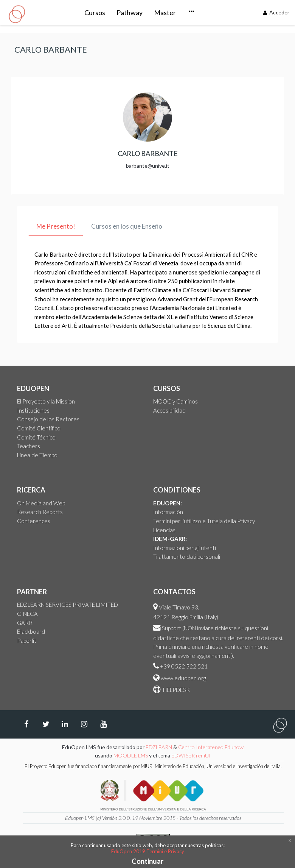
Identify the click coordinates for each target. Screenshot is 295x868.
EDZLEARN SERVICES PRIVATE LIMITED (68, 605)
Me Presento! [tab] (56, 226)
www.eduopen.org (183, 678)
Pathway (97, 12)
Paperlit (27, 640)
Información (168, 512)
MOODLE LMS (131, 755)
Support (172, 628)
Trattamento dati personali (187, 556)
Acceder (276, 12)
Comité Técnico (36, 437)
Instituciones (33, 410)
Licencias (164, 530)
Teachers (29, 446)
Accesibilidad (169, 410)
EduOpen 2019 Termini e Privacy (148, 851)
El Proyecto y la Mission (46, 401)
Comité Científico (39, 428)
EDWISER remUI (192, 755)
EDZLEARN (159, 747)
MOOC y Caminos (175, 401)
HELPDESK (176, 690)
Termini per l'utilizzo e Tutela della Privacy (204, 521)
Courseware (173, 12)
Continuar (148, 861)
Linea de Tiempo (37, 455)
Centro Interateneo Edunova (211, 747)
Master (132, 12)
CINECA (27, 614)
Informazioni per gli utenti (185, 548)
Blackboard (31, 631)
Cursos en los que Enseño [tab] (127, 226)
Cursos (62, 12)
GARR (25, 623)
